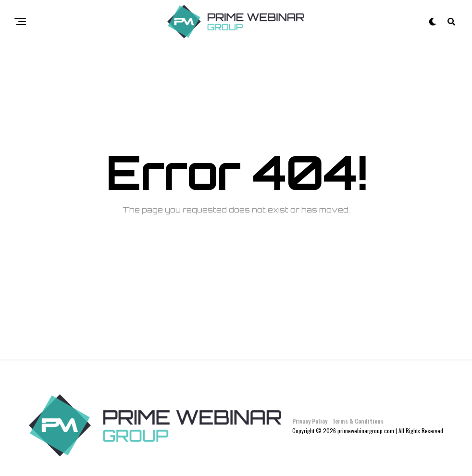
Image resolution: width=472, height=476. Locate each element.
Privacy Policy (310, 421)
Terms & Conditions (358, 421)
